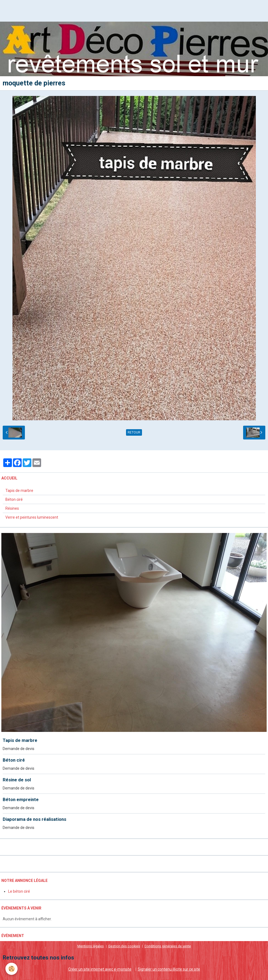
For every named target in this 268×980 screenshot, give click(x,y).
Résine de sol (17, 780)
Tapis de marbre (19, 491)
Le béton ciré (19, 891)
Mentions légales (91, 946)
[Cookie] (11, 969)
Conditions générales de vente (168, 946)
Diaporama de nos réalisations (34, 819)
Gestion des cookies (124, 946)
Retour (134, 432)
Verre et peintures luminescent (32, 517)
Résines (12, 508)
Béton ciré (14, 499)
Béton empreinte (21, 799)
